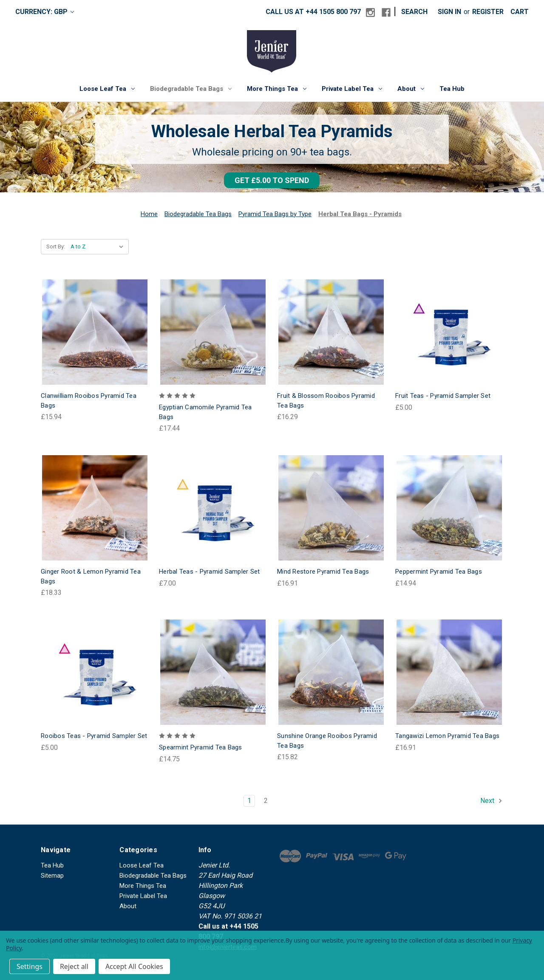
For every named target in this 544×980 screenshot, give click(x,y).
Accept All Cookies (134, 966)
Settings (30, 966)
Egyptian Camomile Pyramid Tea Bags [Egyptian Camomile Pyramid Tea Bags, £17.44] (205, 412)
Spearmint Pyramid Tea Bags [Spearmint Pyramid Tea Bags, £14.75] (201, 747)
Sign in (449, 12)
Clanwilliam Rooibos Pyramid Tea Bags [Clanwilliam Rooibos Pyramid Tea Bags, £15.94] (89, 401)
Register (488, 12)
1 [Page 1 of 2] (249, 801)
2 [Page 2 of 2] (266, 801)
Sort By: (56, 246)
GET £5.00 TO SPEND (272, 180)
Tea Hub (452, 89)
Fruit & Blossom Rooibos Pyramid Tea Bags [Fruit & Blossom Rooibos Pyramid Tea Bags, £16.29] (326, 401)
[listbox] (99, 247)
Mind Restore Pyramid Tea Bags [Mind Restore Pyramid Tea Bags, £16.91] (323, 572)
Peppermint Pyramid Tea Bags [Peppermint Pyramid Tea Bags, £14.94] (439, 572)
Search (414, 12)
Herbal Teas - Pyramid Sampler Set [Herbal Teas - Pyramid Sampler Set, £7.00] (209, 572)
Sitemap (52, 876)
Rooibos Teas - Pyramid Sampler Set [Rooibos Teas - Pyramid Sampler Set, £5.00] (94, 736)
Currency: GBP (45, 12)
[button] (272, 180)
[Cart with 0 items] (520, 12)
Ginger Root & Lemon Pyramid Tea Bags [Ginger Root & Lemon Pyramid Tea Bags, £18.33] (91, 576)
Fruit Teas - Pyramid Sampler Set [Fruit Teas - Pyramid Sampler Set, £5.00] (443, 396)
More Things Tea (277, 89)
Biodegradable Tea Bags (191, 89)
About (411, 89)
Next (492, 801)
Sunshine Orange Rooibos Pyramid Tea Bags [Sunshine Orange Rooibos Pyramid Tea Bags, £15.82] (327, 741)
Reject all (74, 966)
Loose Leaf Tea (107, 89)
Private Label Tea (352, 89)
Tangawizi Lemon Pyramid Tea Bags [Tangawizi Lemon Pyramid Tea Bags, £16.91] (447, 736)
